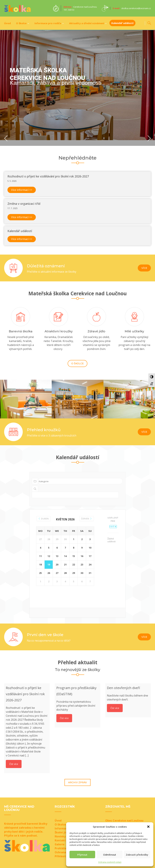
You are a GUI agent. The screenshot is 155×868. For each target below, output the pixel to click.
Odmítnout (110, 855)
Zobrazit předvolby (137, 855)
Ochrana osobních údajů (110, 862)
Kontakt (60, 840)
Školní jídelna (64, 832)
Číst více (14, 764)
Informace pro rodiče (48, 23)
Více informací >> (22, 190)
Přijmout (82, 855)
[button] (148, 827)
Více (144, 268)
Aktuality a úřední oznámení (87, 23)
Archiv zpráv (77, 782)
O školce (21, 23)
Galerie (60, 844)
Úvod (7, 23)
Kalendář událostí (122, 23)
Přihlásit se (62, 856)
